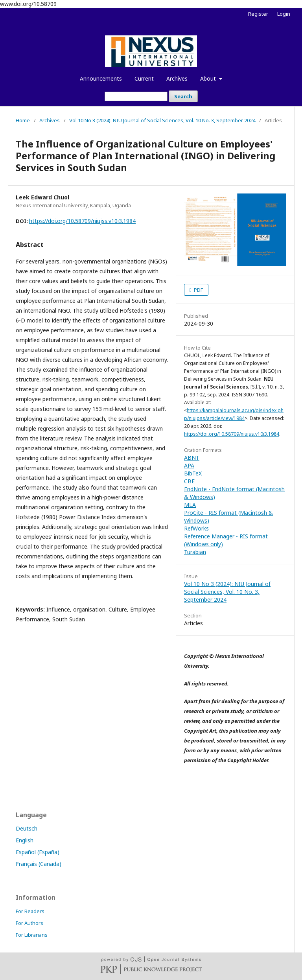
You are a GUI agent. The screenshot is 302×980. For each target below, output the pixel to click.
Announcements (101, 78)
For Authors (29, 923)
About (209, 78)
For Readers (30, 911)
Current (144, 78)
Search (183, 96)
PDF (198, 290)
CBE (189, 481)
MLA (190, 505)
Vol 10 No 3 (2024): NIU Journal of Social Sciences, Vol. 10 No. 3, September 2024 (162, 120)
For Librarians (32, 935)
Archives (177, 78)
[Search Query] (136, 96)
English (25, 840)
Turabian (195, 552)
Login (284, 14)
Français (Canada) (39, 864)
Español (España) (38, 852)
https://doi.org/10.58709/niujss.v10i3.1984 (82, 221)
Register (258, 14)
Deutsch (27, 828)
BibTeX (193, 473)
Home (23, 120)
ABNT (192, 458)
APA (189, 465)
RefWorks (196, 528)
